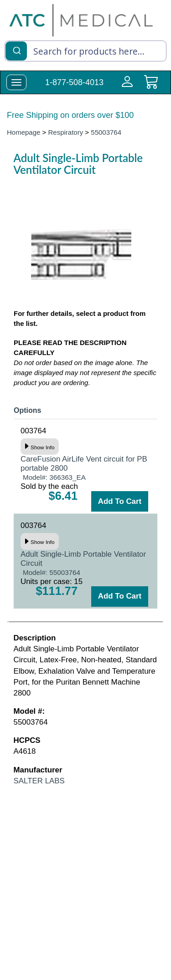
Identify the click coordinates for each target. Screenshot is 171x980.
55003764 (106, 132)
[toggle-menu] (16, 82)
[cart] (151, 87)
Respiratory (66, 132)
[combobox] (85, 51)
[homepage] (81, 20)
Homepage (23, 132)
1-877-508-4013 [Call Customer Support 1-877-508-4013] (74, 82)
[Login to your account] (125, 87)
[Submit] (16, 50)
